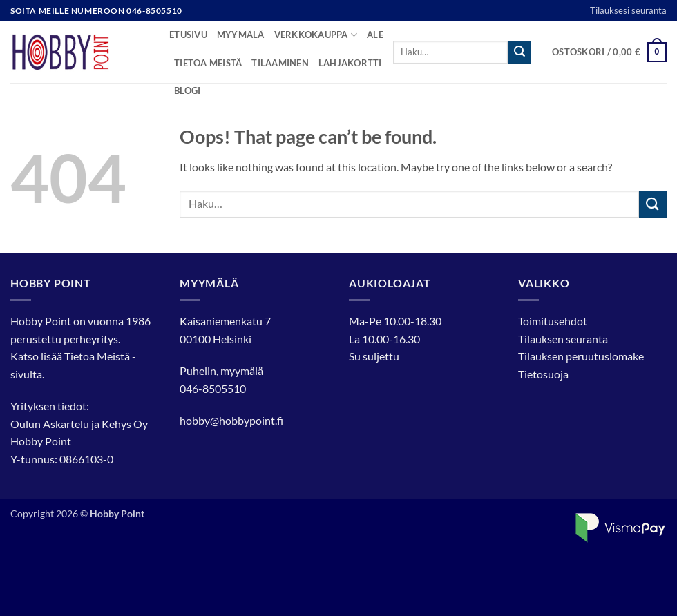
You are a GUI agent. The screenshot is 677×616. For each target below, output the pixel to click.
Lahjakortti (350, 63)
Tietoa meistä (208, 63)
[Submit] (519, 52)
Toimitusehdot (553, 321)
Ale (375, 35)
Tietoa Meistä (97, 356)
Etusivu (188, 35)
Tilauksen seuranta (563, 339)
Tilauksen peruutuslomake (581, 356)
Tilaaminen (280, 63)
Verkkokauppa (316, 35)
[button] (609, 52)
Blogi (187, 90)
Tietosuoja (543, 374)
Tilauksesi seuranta (628, 10)
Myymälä (241, 35)
